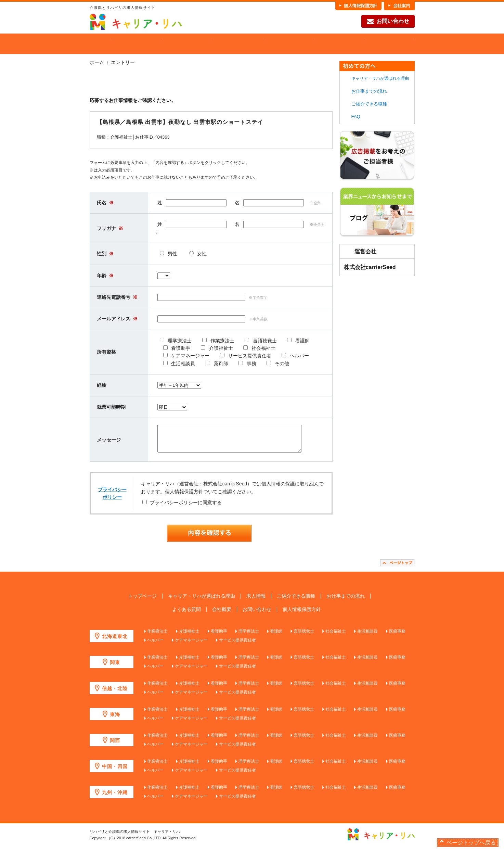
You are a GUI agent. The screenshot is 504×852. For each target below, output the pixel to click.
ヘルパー (155, 645)
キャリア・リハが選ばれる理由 (380, 78)
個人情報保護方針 (302, 615)
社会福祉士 (336, 636)
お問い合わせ (388, 22)
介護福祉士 (189, 636)
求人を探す (187, 44)
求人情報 (256, 601)
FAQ (390, 44)
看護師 (276, 636)
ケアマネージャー (191, 645)
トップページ (142, 601)
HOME (100, 44)
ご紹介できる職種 (238, 44)
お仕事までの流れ (339, 44)
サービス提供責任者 (237, 645)
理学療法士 (249, 636)
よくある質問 (186, 615)
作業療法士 (157, 636)
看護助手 (219, 636)
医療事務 (397, 636)
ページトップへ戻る (471, 843)
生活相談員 (367, 636)
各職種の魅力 (288, 44)
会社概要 (222, 615)
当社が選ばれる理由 (137, 44)
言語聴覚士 (304, 636)
